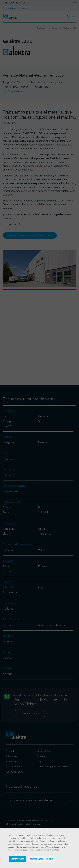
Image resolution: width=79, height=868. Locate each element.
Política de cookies (51, 850)
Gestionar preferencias (41, 859)
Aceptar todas (17, 859)
